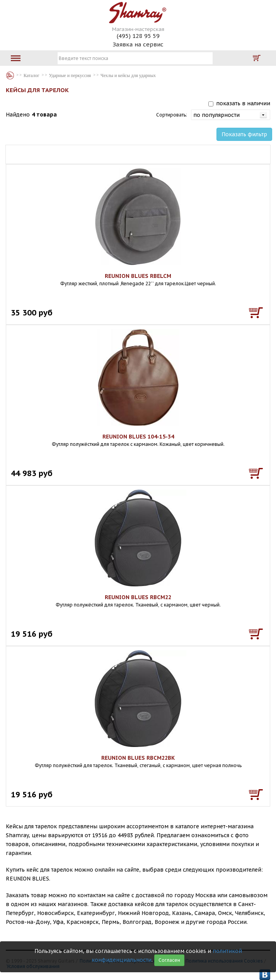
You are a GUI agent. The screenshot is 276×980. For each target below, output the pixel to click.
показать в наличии (243, 103)
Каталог (10, 75)
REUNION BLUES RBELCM (138, 276)
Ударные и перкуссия (70, 75)
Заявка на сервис (138, 44)
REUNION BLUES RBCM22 (138, 597)
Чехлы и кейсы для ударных (128, 75)
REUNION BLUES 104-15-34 (138, 437)
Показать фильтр (244, 134)
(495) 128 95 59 (138, 36)
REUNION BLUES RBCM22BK (138, 758)
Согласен (169, 960)
